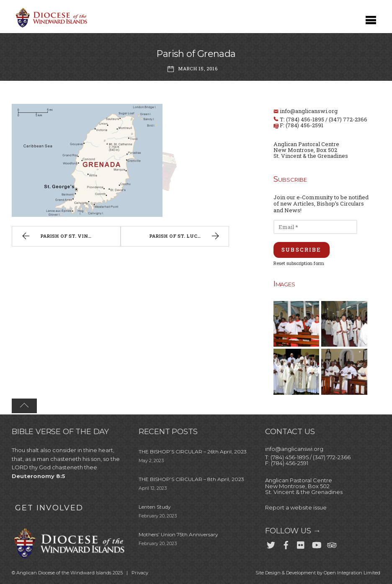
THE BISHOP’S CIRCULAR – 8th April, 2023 (191, 479)
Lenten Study (155, 507)
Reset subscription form (299, 263)
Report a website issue (296, 507)
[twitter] (271, 544)
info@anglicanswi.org (309, 111)
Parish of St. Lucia (185, 237)
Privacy (140, 573)
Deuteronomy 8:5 (39, 476)
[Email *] (315, 227)
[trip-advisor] (331, 544)
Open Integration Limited (352, 573)
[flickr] (301, 544)
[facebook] (286, 544)
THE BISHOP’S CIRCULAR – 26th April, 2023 (193, 452)
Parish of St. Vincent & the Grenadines (70, 237)
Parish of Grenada (196, 54)
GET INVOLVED (49, 508)
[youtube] (316, 544)
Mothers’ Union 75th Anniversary (178, 534)
